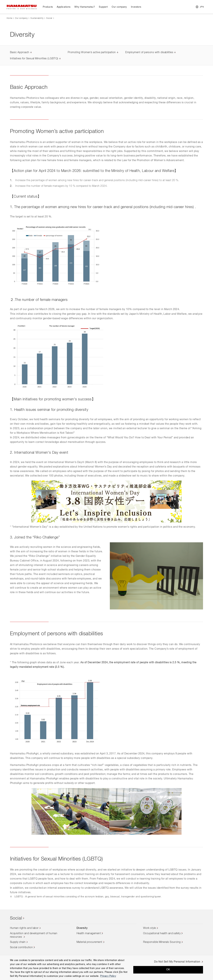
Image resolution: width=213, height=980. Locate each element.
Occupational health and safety (162, 934)
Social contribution (21, 948)
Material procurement (89, 942)
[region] (106, 968)
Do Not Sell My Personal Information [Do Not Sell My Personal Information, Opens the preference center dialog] (177, 962)
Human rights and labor (24, 928)
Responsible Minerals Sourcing (162, 942)
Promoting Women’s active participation (92, 52)
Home (9, 18)
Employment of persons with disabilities (149, 52)
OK (168, 970)
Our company (21, 18)
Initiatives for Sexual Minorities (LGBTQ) (34, 59)
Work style (150, 928)
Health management (89, 934)
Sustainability (37, 18)
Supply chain (18, 942)
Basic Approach (20, 52)
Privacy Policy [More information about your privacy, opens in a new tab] (108, 976)
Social (49, 18)
